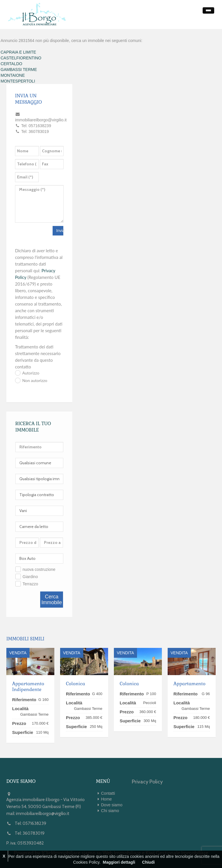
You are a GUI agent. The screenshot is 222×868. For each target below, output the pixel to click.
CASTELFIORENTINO (21, 58)
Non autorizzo (35, 380)
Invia (60, 231)
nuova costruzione (39, 569)
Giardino (30, 577)
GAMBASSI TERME (19, 70)
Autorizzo (31, 373)
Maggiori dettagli (119, 862)
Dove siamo (112, 805)
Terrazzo (30, 584)
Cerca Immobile (52, 600)
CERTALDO (11, 64)
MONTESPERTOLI (18, 81)
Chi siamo (110, 811)
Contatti (108, 793)
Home (107, 799)
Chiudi (149, 862)
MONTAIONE (13, 75)
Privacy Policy (147, 782)
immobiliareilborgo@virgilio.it (43, 814)
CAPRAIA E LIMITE (18, 52)
